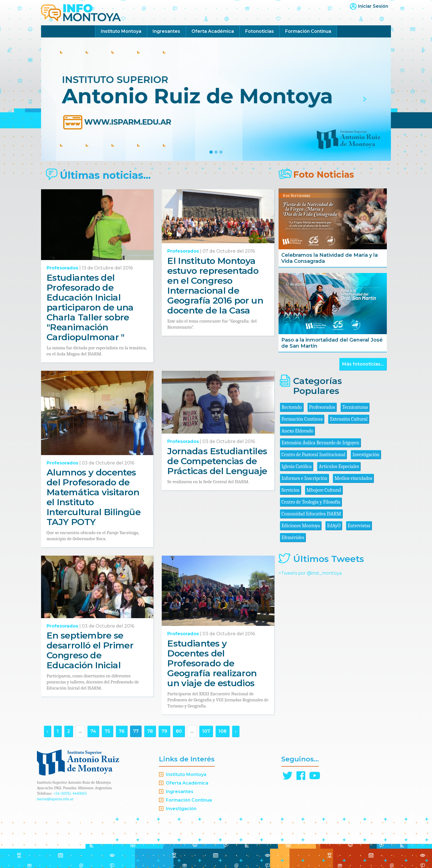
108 (222, 731)
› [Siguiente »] (236, 731)
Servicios (291, 490)
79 (164, 731)
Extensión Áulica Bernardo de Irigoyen (320, 443)
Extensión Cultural (349, 419)
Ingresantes (166, 31)
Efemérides (293, 538)
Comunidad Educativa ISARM (311, 514)
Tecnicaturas (355, 407)
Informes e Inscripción (304, 478)
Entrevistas (359, 526)
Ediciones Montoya (301, 526)
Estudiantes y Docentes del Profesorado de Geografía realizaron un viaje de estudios (212, 663)
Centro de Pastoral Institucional (313, 455)
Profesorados (62, 268)
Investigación (366, 455)
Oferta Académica (213, 31)
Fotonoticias (260, 31)
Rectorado (292, 407)
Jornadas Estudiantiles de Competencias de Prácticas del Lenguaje (217, 461)
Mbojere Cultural (324, 490)
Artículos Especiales (339, 467)
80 (179, 731)
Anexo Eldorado (297, 431)
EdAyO (334, 526)
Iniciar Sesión (373, 6)
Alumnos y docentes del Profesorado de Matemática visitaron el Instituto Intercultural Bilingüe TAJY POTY (94, 497)
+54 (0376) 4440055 (70, 793)
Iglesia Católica (297, 467)
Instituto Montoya (121, 31)
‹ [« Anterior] (48, 731)
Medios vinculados (353, 478)
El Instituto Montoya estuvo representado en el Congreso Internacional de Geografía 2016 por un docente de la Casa (215, 286)
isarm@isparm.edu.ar (55, 799)
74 (93, 731)
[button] (67, 99)
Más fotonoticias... (363, 364)
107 (206, 731)
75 (107, 731)
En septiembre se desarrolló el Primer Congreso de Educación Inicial (90, 650)
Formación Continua (308, 31)
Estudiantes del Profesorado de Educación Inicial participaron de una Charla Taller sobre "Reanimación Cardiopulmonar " (90, 307)
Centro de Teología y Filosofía (311, 502)
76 (122, 731)
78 (150, 731)
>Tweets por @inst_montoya (310, 573)
